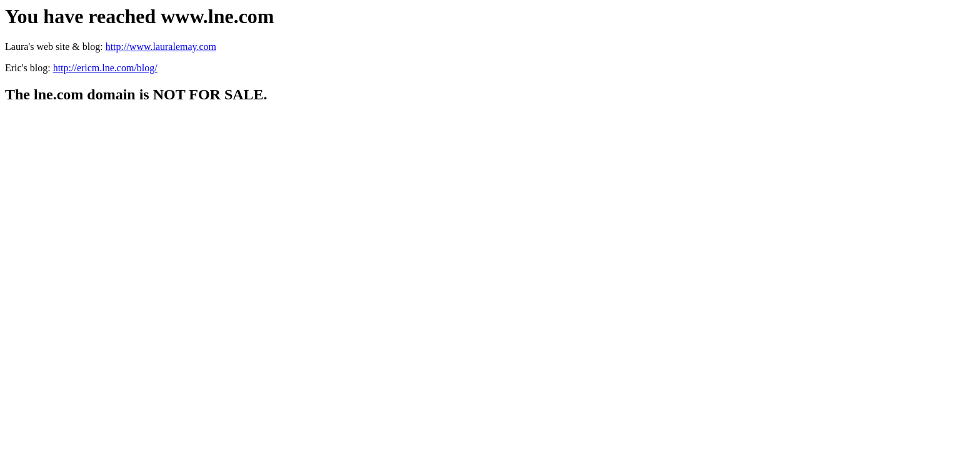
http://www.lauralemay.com (161, 47)
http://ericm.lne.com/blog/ (105, 68)
